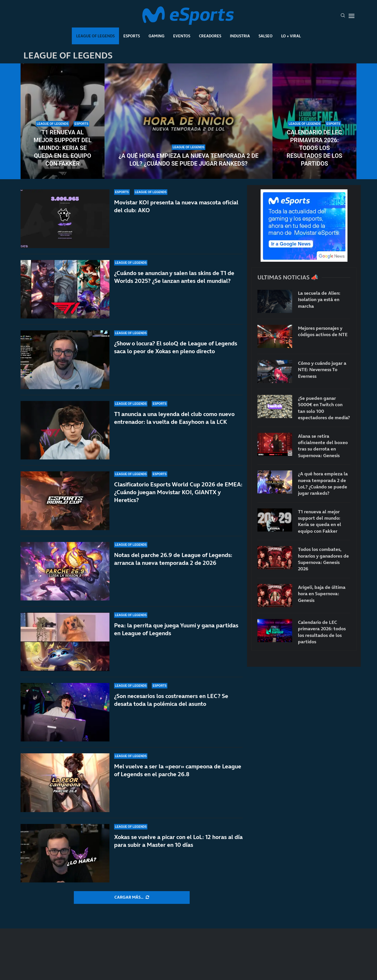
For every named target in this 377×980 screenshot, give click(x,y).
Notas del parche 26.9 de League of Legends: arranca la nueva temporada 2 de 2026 (173, 559)
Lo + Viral (291, 36)
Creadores (210, 36)
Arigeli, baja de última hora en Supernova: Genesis (322, 594)
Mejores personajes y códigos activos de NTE (323, 331)
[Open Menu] (352, 16)
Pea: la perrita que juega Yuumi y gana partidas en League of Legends (176, 629)
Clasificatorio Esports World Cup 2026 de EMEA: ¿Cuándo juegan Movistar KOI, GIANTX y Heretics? (178, 492)
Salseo (266, 36)
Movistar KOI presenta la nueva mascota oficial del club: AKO (176, 206)
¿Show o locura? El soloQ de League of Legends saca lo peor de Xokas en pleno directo (176, 347)
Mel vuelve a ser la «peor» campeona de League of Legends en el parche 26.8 (178, 770)
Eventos (182, 36)
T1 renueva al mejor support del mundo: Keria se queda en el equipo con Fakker (63, 148)
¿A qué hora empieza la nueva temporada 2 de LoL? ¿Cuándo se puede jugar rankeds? (188, 160)
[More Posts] (132, 897)
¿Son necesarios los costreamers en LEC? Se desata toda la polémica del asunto (171, 700)
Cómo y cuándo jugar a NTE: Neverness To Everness (322, 370)
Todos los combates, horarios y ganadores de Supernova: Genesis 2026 (323, 559)
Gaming (157, 36)
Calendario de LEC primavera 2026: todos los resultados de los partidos (314, 148)
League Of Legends (95, 36)
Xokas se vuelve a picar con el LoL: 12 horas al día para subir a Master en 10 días (178, 841)
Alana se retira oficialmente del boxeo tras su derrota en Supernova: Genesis (323, 446)
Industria (240, 36)
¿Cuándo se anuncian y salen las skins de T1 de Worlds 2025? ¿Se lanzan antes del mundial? (174, 277)
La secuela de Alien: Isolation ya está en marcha (319, 300)
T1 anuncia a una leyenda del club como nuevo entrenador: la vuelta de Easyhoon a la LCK (174, 418)
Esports (132, 36)
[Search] (343, 16)
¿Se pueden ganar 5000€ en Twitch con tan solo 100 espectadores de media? (324, 408)
